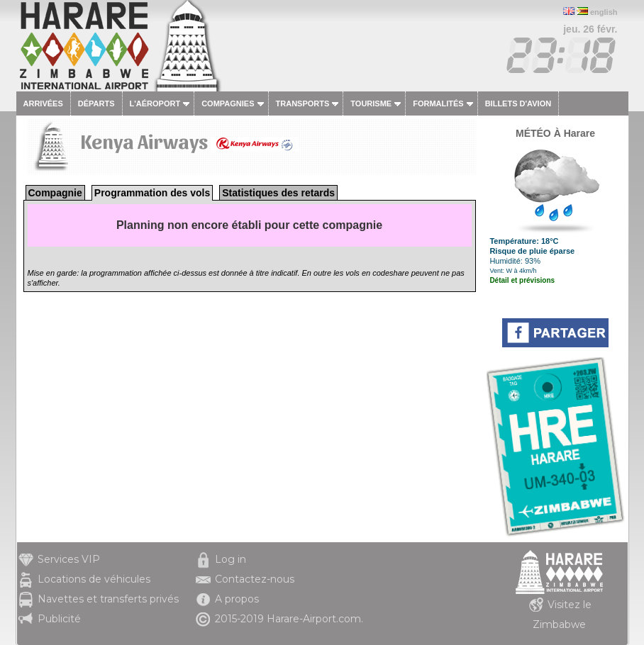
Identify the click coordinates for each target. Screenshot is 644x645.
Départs (96, 103)
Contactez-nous (255, 579)
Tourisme (371, 103)
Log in (231, 559)
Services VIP (69, 559)
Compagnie (55, 193)
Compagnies (228, 103)
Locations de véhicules (94, 579)
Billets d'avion (518, 103)
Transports (303, 103)
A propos (237, 599)
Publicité (59, 619)
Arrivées (43, 103)
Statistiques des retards (278, 193)
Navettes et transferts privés (108, 599)
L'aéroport (155, 103)
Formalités (438, 103)
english (604, 12)
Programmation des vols (152, 193)
